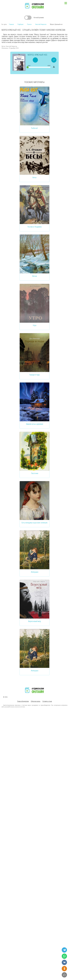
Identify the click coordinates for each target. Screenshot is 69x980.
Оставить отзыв (47, 701)
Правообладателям (23, 701)
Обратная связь (36, 701)
